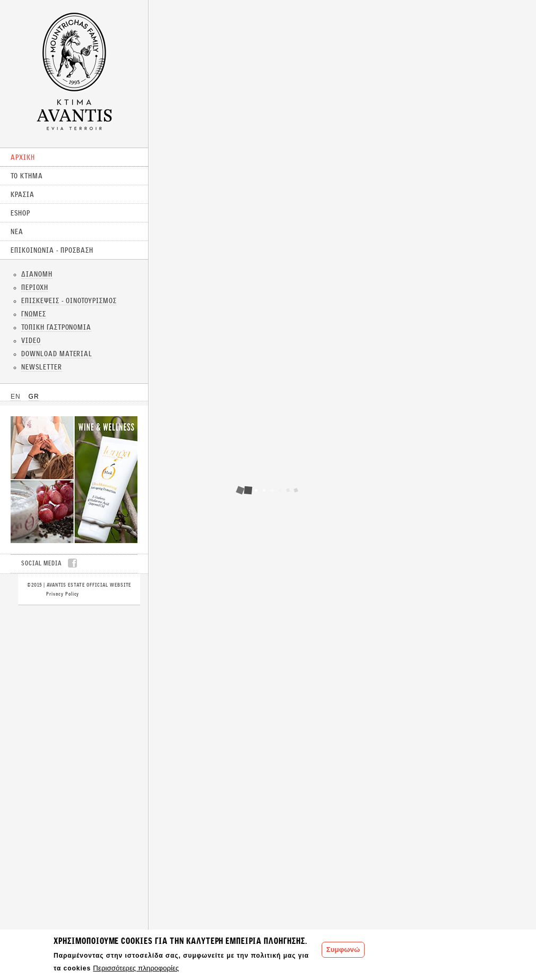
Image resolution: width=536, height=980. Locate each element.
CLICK (74, 480)
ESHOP (20, 213)
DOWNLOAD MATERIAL (57, 354)
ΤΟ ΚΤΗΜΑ (27, 176)
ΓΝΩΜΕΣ (34, 314)
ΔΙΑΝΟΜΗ (37, 274)
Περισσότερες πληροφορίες (136, 968)
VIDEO (31, 340)
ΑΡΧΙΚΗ (23, 157)
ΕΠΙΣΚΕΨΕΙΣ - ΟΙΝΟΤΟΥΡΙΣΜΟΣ (69, 300)
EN (16, 397)
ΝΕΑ (17, 231)
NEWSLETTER (42, 367)
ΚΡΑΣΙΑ (23, 194)
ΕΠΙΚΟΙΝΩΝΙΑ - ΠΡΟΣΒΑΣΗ (52, 250)
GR (34, 397)
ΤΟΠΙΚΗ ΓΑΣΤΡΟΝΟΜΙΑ (56, 327)
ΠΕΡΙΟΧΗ (35, 287)
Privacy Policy (63, 594)
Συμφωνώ (343, 949)
